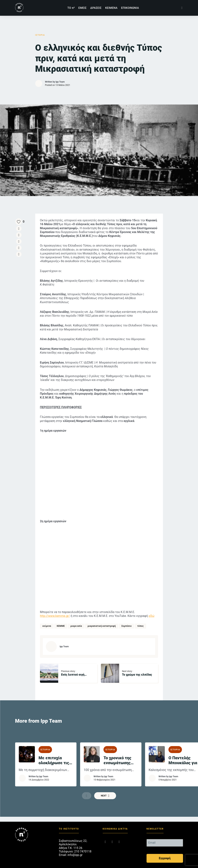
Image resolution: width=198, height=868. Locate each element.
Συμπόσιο (127, 615)
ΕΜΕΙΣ (83, 8)
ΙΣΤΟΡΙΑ (41, 35)
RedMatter (134, 865)
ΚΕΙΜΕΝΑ (111, 8)
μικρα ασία (77, 615)
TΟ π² (71, 8)
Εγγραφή (165, 850)
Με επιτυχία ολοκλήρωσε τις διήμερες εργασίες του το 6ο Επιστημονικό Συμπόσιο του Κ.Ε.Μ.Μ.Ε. (55, 750)
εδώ (153, 605)
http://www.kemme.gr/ (56, 605)
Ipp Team (60, 82)
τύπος (141, 615)
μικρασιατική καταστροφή (102, 615)
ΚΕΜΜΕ (61, 615)
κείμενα (48, 615)
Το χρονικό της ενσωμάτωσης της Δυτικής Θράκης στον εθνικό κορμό (118, 750)
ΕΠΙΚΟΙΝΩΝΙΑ (130, 8)
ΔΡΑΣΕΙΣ (96, 8)
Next (105, 787)
